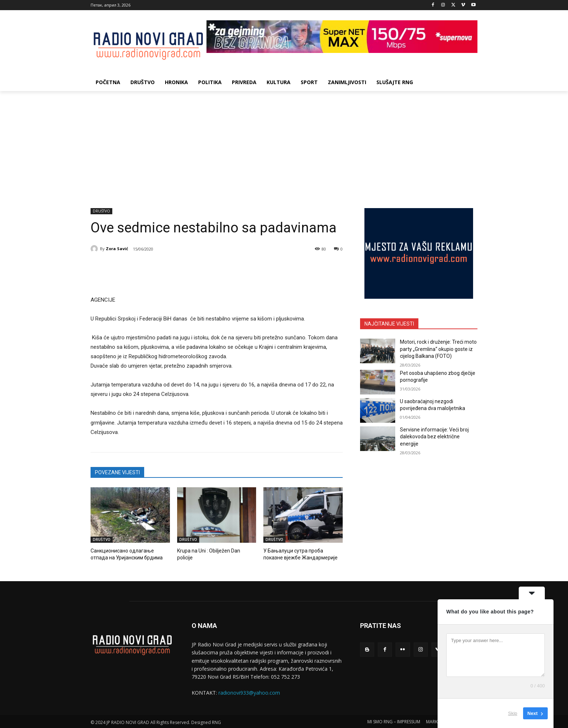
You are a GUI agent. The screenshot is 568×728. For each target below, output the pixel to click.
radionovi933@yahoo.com (249, 692)
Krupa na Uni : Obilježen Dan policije (214, 551)
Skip (513, 713)
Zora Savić (117, 249)
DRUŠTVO (101, 211)
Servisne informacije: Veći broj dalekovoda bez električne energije (434, 437)
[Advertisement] (284, 145)
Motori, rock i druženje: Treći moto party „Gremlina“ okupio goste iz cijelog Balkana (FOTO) (438, 349)
